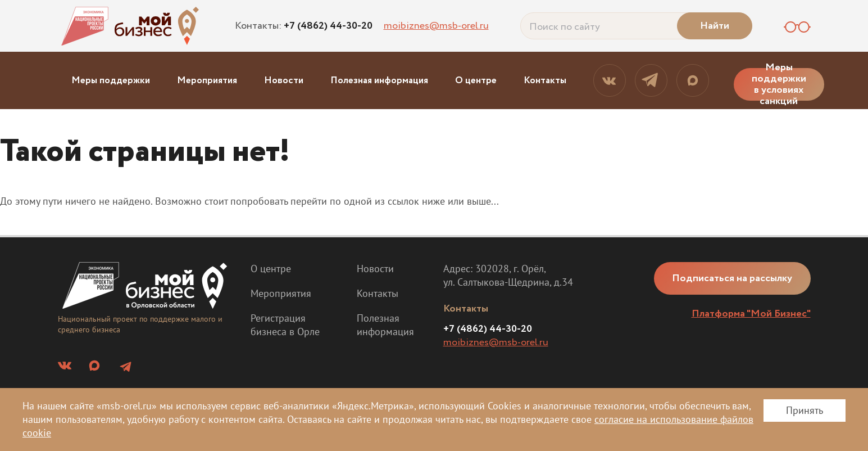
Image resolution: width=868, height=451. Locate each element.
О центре (476, 81)
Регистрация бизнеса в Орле (285, 325)
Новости (284, 81)
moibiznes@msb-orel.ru (436, 26)
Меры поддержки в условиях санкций (779, 84)
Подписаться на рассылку (733, 278)
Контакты (545, 81)
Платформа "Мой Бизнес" (751, 314)
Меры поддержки (111, 81)
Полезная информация (379, 81)
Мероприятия (207, 81)
